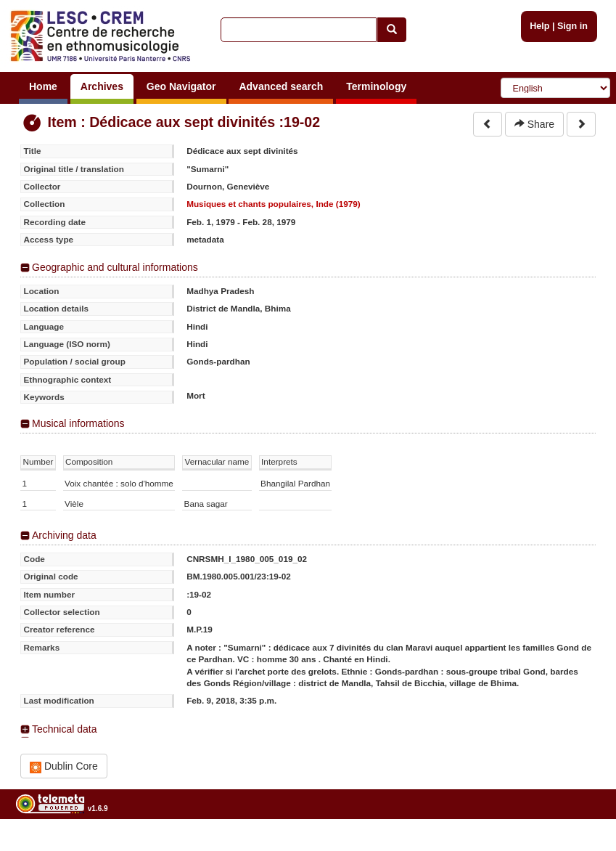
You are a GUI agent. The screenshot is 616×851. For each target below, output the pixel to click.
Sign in (572, 26)
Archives (102, 86)
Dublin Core (64, 766)
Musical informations (78, 423)
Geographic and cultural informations (115, 267)
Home (43, 86)
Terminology (376, 86)
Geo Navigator (181, 86)
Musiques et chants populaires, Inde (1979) (274, 204)
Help (539, 26)
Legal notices (580, 846)
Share (534, 124)
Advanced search (281, 86)
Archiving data (64, 535)
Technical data (65, 729)
